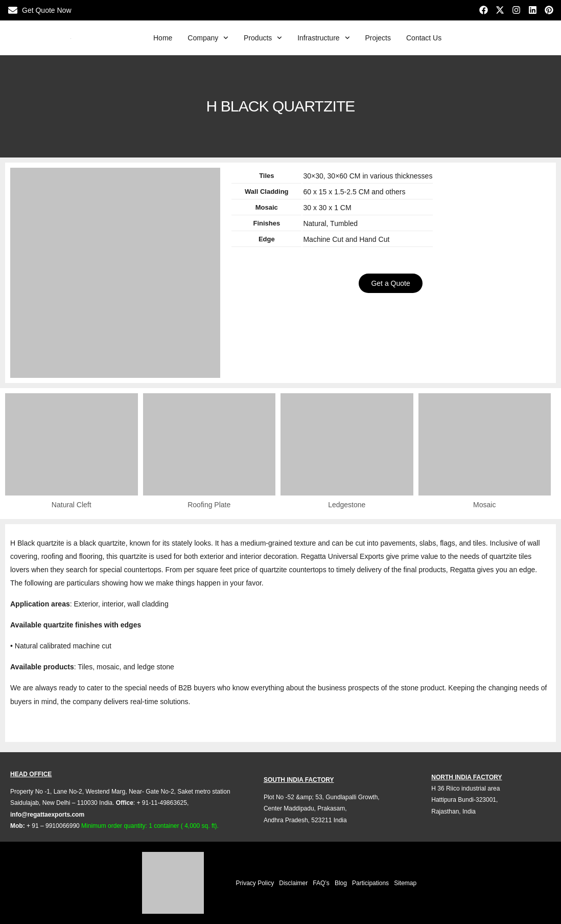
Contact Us (424, 38)
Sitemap (405, 883)
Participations (370, 883)
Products (263, 38)
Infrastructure (323, 38)
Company (208, 38)
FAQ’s (321, 883)
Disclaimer (293, 883)
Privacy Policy (255, 883)
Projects (378, 38)
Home (163, 38)
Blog (341, 883)
